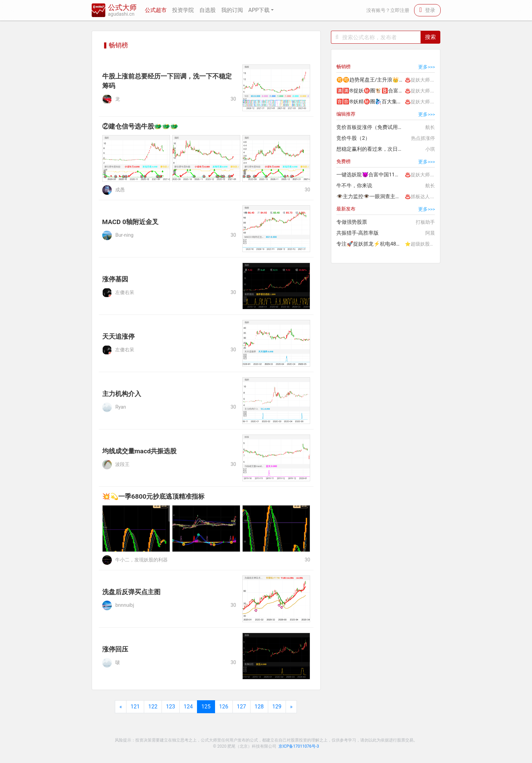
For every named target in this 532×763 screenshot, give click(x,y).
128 (259, 707)
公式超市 (156, 10)
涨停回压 (115, 649)
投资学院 (183, 10)
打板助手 (425, 222)
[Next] (291, 707)
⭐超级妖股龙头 (422, 244)
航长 (430, 127)
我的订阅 (232, 10)
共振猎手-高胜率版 (358, 233)
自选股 (208, 10)
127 (241, 707)
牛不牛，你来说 (354, 186)
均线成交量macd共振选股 (140, 451)
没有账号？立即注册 (388, 10)
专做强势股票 (352, 222)
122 (153, 707)
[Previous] (121, 707)
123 (171, 707)
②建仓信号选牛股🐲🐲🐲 (140, 126)
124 (188, 707)
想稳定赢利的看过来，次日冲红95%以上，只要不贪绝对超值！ (370, 149)
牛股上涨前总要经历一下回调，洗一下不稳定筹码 (167, 81)
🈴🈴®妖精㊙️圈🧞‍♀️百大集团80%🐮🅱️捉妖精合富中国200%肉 (370, 102)
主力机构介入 (122, 394)
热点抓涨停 (423, 138)
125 (206, 707)
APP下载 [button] (259, 10)
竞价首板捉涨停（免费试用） (370, 127)
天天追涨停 (118, 336)
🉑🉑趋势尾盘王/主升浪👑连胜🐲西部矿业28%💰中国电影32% (370, 80)
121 (135, 707)
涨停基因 (115, 279)
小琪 (430, 149)
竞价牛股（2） (353, 138)
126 (224, 707)
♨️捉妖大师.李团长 (422, 80)
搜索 (430, 37)
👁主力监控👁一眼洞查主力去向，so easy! (370, 196)
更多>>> (427, 67)
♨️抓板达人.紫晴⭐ (422, 196)
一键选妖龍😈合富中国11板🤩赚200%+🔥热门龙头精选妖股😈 (370, 175)
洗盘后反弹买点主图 (131, 592)
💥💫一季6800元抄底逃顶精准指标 (154, 496)
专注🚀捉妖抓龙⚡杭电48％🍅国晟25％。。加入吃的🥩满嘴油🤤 (370, 244)
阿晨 (430, 233)
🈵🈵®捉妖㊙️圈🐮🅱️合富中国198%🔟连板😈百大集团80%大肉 (370, 91)
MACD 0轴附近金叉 (131, 222)
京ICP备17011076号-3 (299, 746)
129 (277, 707)
